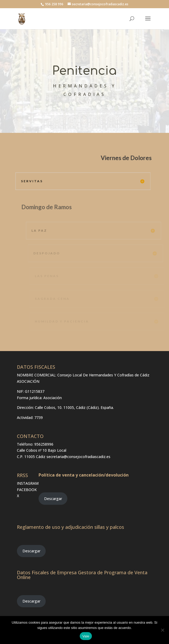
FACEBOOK (27, 490)
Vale (86, 636)
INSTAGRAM (28, 483)
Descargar (53, 499)
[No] (162, 630)
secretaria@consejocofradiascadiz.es (78, 457)
